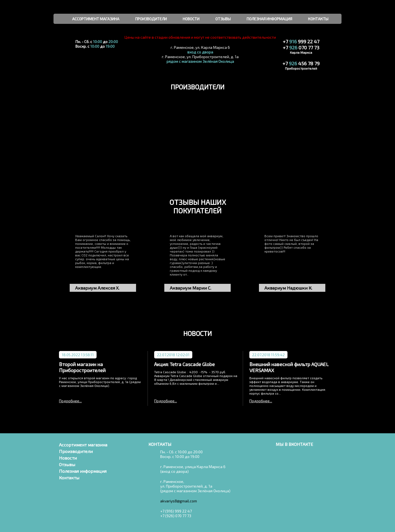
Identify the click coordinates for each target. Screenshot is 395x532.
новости (191, 19)
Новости (68, 458)
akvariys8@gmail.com (179, 501)
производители (151, 19)
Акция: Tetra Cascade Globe (184, 364)
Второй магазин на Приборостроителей (82, 367)
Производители (76, 451)
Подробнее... (70, 401)
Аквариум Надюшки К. (288, 288)
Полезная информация (83, 471)
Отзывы (67, 464)
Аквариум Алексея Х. (97, 288)
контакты (318, 19)
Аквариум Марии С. (191, 288)
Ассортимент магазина (83, 445)
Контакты (69, 478)
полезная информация (269, 19)
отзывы (223, 19)
